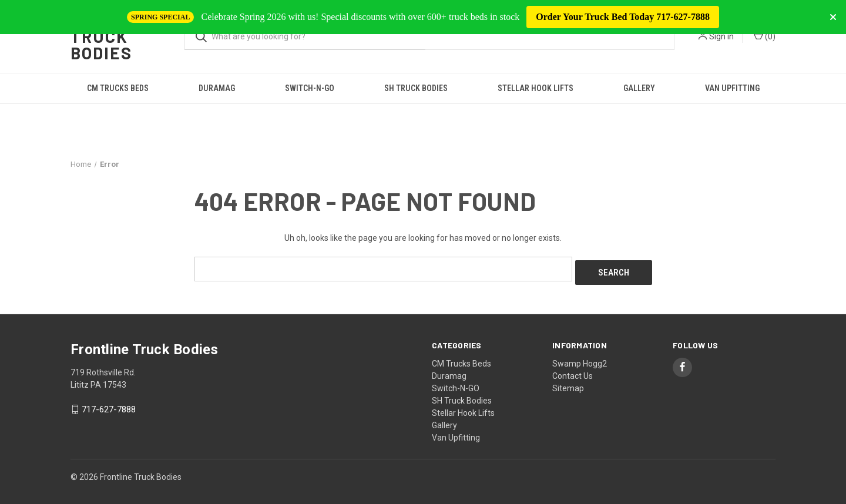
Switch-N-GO (310, 88)
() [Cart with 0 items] (765, 36)
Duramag (217, 88)
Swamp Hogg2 (580, 359)
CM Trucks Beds (118, 88)
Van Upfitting (732, 88)
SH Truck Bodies (416, 88)
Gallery (639, 88)
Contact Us (573, 372)
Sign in (721, 36)
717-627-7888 (109, 406)
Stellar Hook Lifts (536, 88)
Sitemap (568, 384)
